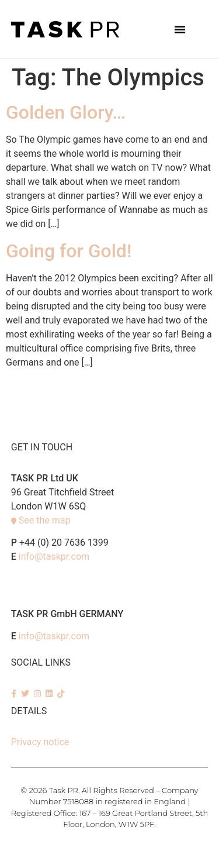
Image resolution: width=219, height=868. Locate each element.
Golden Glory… (66, 112)
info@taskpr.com (54, 557)
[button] (180, 29)
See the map (45, 520)
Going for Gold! (69, 251)
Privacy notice (40, 742)
